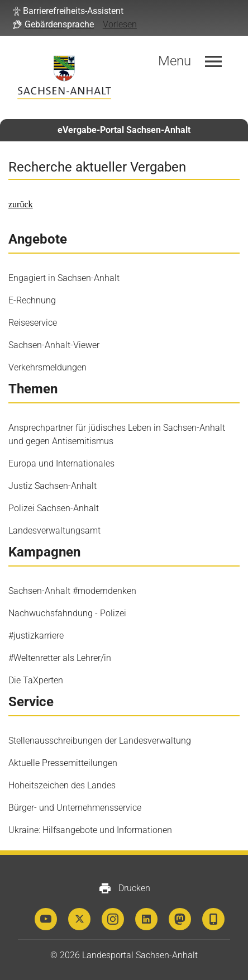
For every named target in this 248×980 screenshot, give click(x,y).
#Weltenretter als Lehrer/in (60, 658)
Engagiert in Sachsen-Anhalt (64, 278)
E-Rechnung (32, 300)
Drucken (124, 888)
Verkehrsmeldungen (47, 367)
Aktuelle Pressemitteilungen (63, 763)
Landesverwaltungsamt (54, 531)
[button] (68, 11)
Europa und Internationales (61, 463)
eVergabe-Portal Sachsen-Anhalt (124, 130)
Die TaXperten (36, 680)
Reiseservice (33, 323)
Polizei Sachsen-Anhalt (54, 508)
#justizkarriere (36, 636)
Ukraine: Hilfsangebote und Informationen (90, 830)
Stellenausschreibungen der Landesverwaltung (100, 741)
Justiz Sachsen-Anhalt (53, 486)
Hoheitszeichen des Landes (62, 785)
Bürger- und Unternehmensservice (75, 808)
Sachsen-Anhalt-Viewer (54, 345)
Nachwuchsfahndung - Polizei (67, 613)
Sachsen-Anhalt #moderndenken (72, 591)
